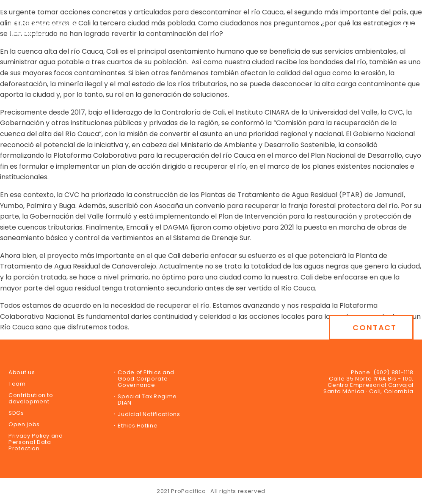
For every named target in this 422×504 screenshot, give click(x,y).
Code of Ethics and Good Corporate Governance (146, 379)
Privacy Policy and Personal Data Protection (36, 442)
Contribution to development (31, 398)
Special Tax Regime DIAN (147, 400)
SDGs (16, 413)
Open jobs (24, 424)
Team (17, 384)
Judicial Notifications (149, 414)
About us (22, 372)
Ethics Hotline (138, 426)
